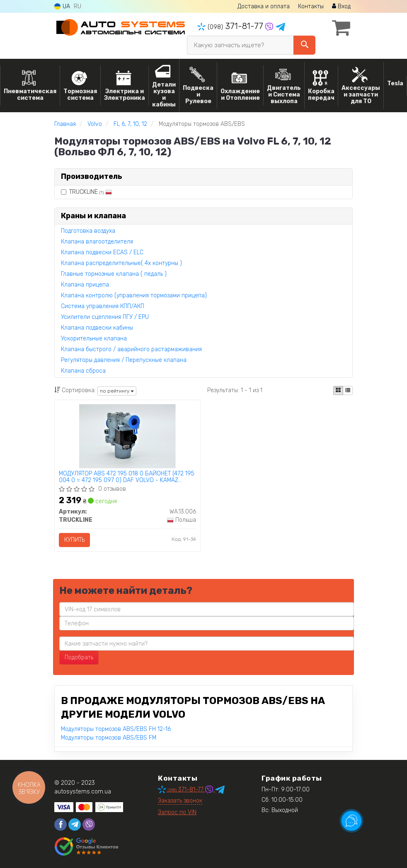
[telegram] (75, 825)
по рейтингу (117, 391)
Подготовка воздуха (88, 231)
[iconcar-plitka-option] (338, 391)
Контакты (311, 6)
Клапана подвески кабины (97, 328)
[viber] (89, 825)
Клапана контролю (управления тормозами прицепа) (134, 295)
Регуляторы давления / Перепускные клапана (124, 360)
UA (62, 6)
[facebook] (61, 825)
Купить (74, 540)
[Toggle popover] (351, 821)
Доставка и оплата (264, 6)
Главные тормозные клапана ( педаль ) (114, 274)
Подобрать (79, 657)
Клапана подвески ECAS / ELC (102, 252)
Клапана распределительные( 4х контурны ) (121, 263)
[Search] (304, 45)
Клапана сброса (83, 371)
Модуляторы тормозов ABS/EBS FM (109, 738)
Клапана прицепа (85, 285)
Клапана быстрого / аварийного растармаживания (131, 349)
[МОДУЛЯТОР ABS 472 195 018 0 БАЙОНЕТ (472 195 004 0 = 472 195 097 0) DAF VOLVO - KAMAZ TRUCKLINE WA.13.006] (127, 436)
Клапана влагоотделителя (97, 242)
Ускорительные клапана (94, 339)
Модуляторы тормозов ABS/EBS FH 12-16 (116, 729)
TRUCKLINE (86, 192)
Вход (341, 6)
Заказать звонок (180, 801)
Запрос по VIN (177, 812)
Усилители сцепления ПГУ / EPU (105, 317)
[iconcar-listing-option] (348, 391)
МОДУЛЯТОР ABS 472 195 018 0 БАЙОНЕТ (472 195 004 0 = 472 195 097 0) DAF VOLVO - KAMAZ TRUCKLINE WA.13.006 (127, 477)
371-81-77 (231, 26)
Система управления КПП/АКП (103, 306)
